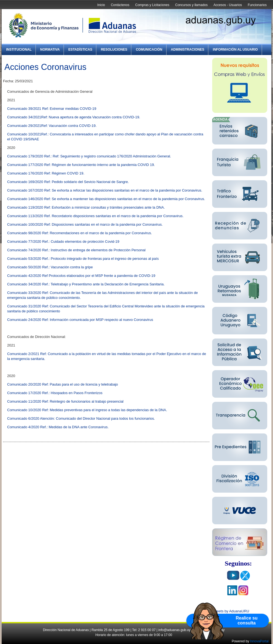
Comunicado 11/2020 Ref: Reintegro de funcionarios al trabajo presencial (65, 401)
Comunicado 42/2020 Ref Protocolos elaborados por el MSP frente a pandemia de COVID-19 (81, 276)
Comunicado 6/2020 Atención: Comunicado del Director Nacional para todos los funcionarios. (81, 418)
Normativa (50, 50)
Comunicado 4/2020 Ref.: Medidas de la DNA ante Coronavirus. (58, 427)
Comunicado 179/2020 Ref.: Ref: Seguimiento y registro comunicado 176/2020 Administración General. (89, 156)
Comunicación (149, 50)
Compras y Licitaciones (152, 5)
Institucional (19, 50)
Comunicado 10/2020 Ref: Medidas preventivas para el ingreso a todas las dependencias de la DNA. (87, 410)
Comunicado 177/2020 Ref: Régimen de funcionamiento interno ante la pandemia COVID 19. (81, 165)
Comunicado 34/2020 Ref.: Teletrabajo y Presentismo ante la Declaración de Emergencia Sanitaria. (86, 284)
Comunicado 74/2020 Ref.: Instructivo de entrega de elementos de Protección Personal (76, 250)
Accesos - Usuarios (228, 5)
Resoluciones (114, 50)
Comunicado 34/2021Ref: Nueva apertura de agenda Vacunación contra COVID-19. (74, 117)
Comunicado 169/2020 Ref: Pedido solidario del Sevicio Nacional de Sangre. (68, 182)
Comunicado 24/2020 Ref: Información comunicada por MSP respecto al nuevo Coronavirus (80, 320)
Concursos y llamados (191, 5)
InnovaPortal (259, 641)
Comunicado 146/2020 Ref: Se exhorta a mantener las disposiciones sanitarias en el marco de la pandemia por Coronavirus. (106, 199)
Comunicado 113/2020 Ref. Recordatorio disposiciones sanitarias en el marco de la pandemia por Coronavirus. (95, 216)
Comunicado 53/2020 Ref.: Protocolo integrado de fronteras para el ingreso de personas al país (83, 259)
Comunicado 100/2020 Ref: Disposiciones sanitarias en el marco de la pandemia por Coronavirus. (85, 224)
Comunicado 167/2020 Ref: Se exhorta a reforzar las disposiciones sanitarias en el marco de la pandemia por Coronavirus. (105, 190)
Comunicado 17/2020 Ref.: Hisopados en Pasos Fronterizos (55, 393)
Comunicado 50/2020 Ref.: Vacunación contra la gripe (50, 267)
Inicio (101, 5)
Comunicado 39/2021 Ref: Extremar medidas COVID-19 (52, 109)
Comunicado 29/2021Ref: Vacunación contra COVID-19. (52, 126)
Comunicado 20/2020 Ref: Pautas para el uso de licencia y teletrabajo (63, 384)
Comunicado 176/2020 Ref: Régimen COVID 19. (46, 173)
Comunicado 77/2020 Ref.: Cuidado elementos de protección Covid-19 (63, 242)
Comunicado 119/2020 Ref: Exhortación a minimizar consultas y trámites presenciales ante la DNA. (86, 207)
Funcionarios (257, 5)
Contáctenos (120, 5)
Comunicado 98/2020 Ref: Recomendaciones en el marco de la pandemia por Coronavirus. (80, 233)
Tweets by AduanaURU (231, 611)
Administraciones (188, 50)
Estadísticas (80, 50)
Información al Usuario (235, 50)
